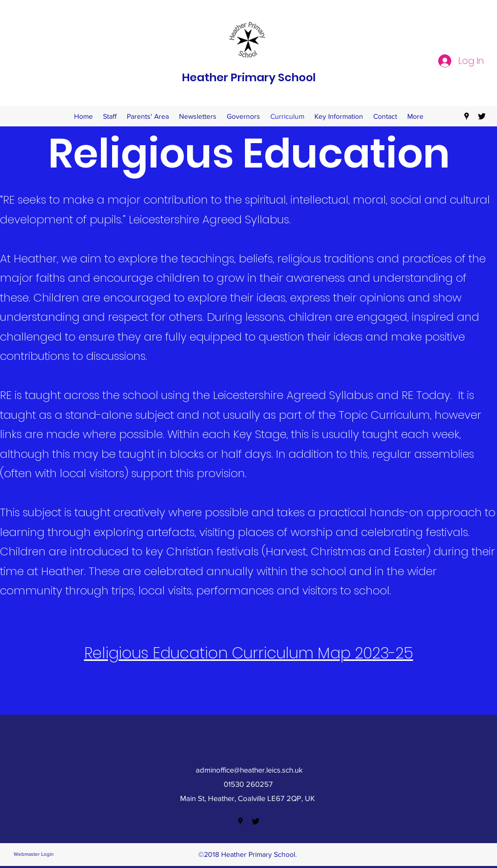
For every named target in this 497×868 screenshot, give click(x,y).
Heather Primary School (249, 77)
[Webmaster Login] (33, 855)
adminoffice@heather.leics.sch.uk (249, 770)
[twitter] (482, 116)
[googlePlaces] (467, 116)
